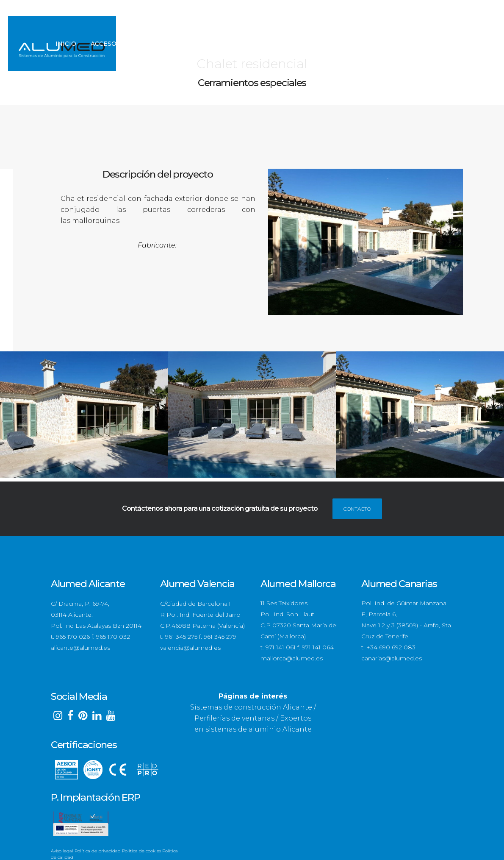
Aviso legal (62, 850)
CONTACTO (357, 508)
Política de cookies (141, 850)
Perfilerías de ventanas (234, 718)
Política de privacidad (98, 850)
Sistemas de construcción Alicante (251, 707)
